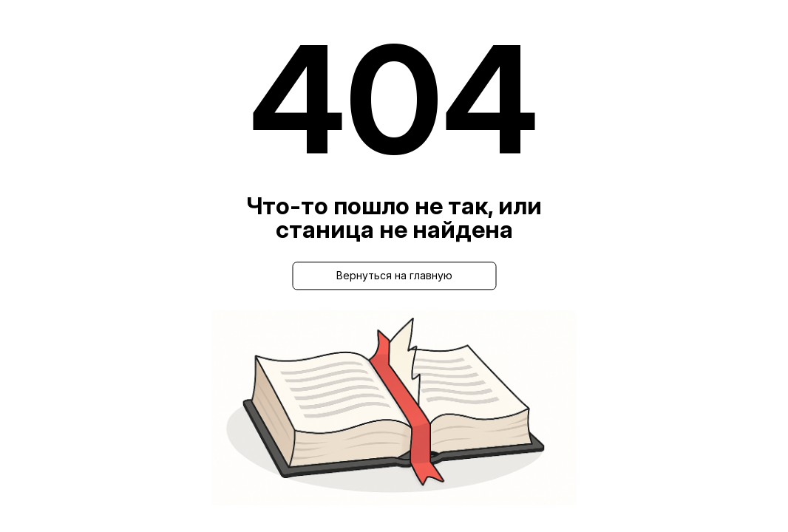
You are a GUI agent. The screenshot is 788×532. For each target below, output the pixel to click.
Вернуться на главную (394, 275)
